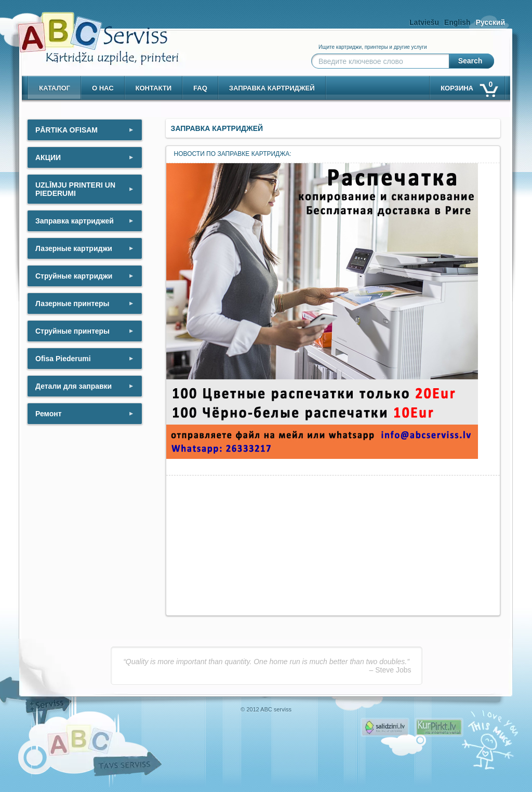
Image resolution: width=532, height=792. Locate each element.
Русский (490, 22)
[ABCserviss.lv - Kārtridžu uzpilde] (89, 31)
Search (470, 61)
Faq (200, 88)
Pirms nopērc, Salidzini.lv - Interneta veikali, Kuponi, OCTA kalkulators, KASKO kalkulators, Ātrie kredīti (385, 727)
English (457, 22)
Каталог (55, 88)
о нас (103, 88)
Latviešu (424, 22)
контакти (154, 88)
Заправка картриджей (272, 88)
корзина (469, 86)
